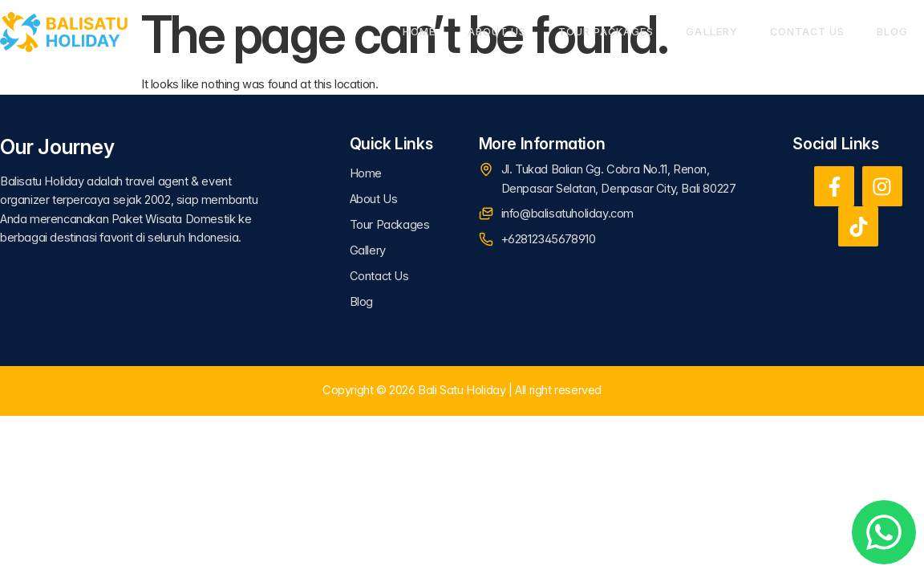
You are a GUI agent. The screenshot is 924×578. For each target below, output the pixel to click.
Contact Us (807, 32)
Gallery (711, 32)
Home (419, 32)
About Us (497, 32)
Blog (892, 32)
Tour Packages (606, 32)
